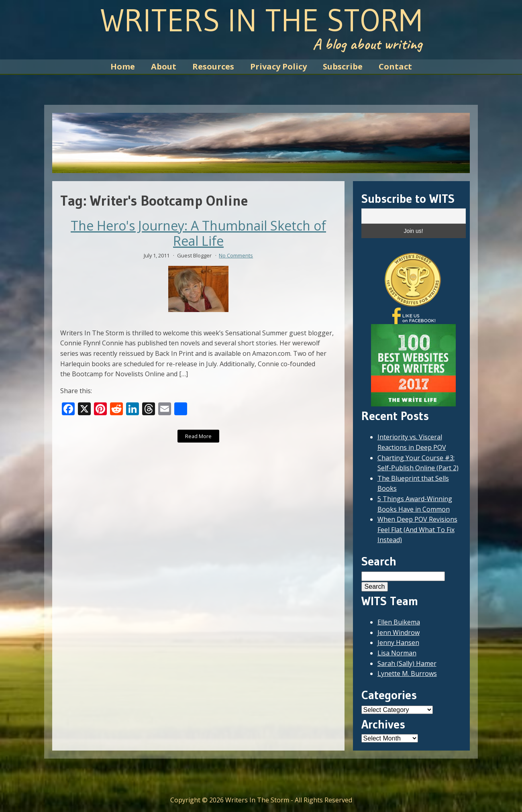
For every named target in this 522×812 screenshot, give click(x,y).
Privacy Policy (278, 66)
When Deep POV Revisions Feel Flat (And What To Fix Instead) (417, 529)
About (164, 66)
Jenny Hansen (398, 643)
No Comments (236, 255)
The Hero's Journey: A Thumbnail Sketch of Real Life (198, 234)
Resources (213, 66)
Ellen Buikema (399, 622)
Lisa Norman (397, 653)
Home (123, 66)
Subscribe (343, 66)
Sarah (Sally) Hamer (407, 663)
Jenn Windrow (399, 632)
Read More (198, 436)
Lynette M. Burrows (407, 673)
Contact (395, 66)
